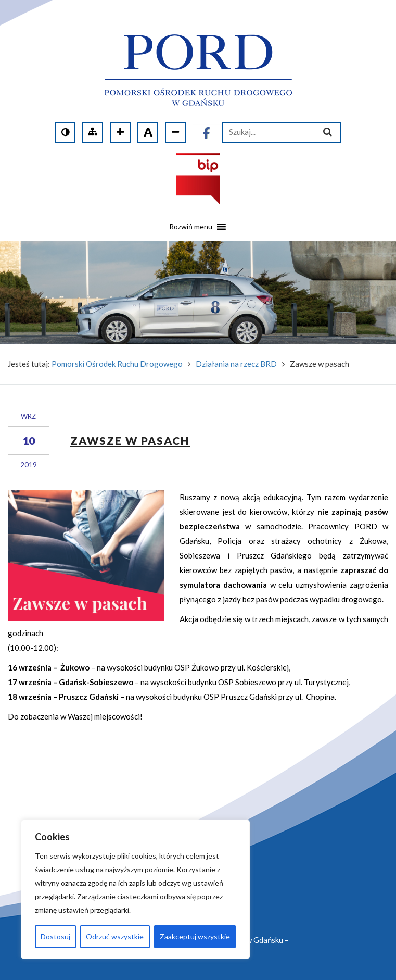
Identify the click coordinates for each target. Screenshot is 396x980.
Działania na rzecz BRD (236, 364)
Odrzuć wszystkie (115, 936)
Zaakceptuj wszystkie (195, 936)
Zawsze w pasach (130, 441)
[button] (191, 230)
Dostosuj (55, 936)
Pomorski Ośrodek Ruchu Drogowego (117, 364)
